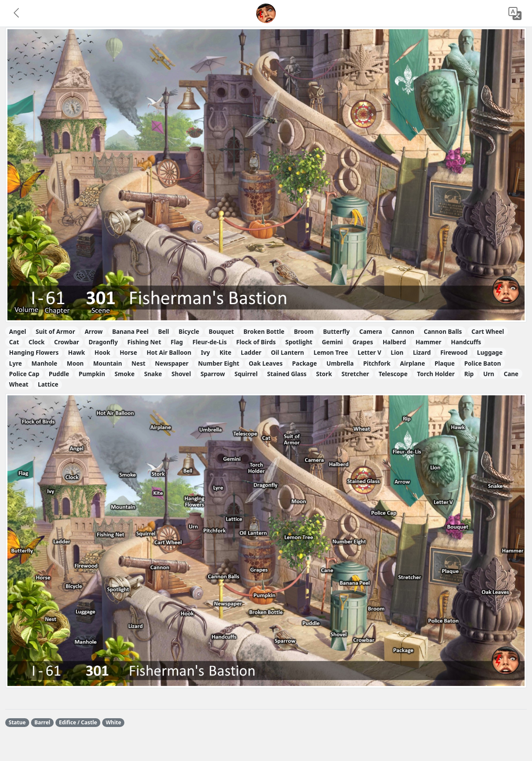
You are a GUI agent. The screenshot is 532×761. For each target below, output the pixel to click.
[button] (17, 14)
